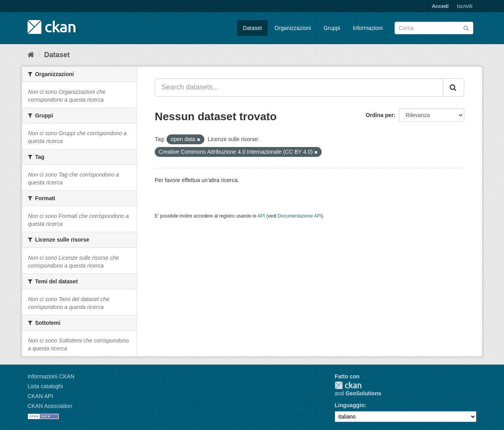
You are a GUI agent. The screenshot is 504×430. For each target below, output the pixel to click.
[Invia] (466, 27)
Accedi (440, 6)
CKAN (348, 385)
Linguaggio (349, 405)
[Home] (31, 55)
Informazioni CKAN (51, 376)
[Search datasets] (434, 28)
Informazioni (368, 28)
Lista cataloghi (45, 386)
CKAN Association (50, 406)
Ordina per (380, 115)
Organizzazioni (293, 28)
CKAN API (40, 396)
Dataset (252, 28)
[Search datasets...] (299, 87)
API (261, 216)
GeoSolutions (363, 393)
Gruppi (332, 28)
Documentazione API (299, 216)
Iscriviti (465, 6)
